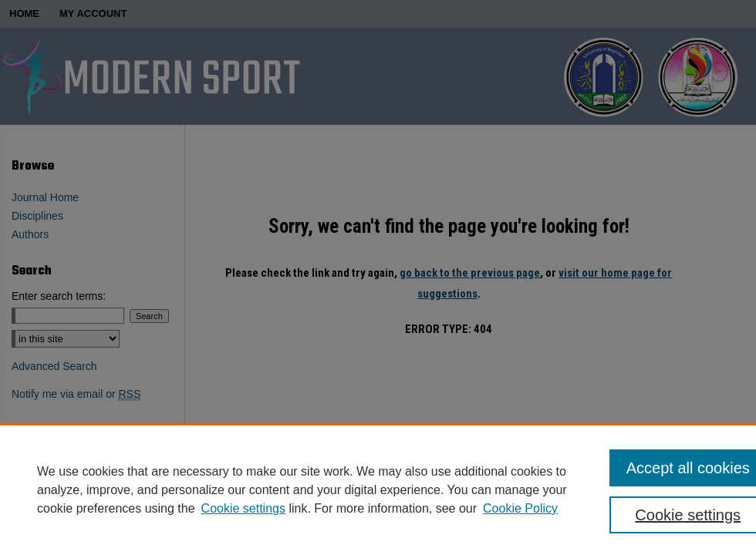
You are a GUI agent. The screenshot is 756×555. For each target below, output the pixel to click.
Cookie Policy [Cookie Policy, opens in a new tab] (520, 508)
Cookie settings (243, 508)
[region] (378, 489)
